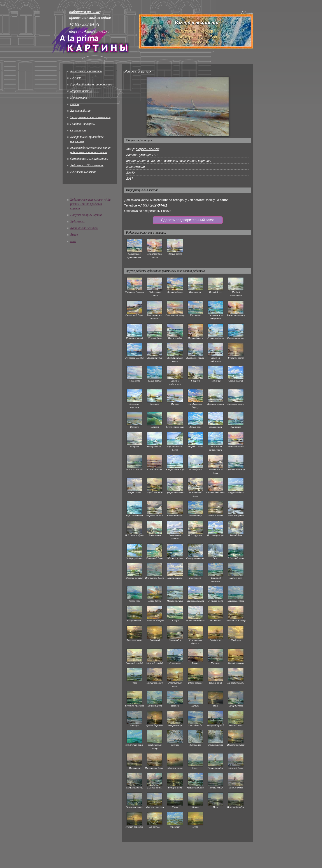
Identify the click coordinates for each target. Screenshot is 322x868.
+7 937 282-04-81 (153, 205)
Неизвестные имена (83, 172)
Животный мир (80, 111)
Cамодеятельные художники (89, 159)
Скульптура (78, 130)
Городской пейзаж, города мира (91, 84)
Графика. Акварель (82, 124)
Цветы (75, 104)
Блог (73, 241)
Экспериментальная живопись (90, 117)
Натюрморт (79, 98)
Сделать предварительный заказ (188, 220)
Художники (78, 221)
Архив (74, 235)
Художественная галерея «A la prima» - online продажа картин (90, 204)
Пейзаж (76, 78)
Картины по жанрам (84, 228)
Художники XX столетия (87, 165)
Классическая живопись (86, 71)
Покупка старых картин (86, 215)
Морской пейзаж (81, 91)
